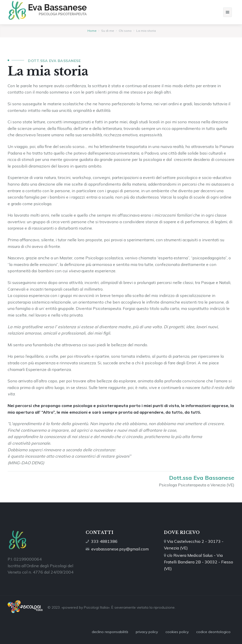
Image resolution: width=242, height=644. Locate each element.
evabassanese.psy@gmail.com (120, 549)
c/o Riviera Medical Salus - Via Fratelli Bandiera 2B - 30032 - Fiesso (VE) (199, 562)
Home (92, 31)
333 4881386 (104, 541)
